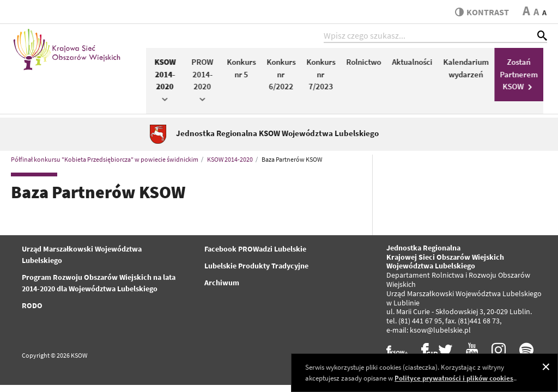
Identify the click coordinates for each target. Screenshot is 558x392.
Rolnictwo (367, 63)
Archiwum (222, 284)
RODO (32, 307)
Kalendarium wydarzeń (470, 70)
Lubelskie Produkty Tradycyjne (256, 267)
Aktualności (416, 63)
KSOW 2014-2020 (169, 81)
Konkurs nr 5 (245, 70)
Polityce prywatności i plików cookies (454, 378)
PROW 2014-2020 (206, 81)
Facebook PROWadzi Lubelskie (255, 250)
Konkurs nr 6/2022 (285, 76)
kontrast (481, 12)
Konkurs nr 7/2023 (325, 76)
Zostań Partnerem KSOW (523, 76)
